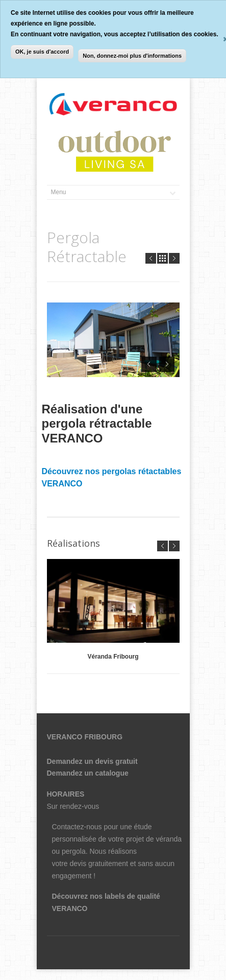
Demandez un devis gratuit (92, 761)
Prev (151, 258)
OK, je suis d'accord (42, 52)
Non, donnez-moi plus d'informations (132, 56)
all (162, 258)
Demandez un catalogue (88, 773)
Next (174, 258)
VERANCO (70, 908)
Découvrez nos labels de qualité (106, 896)
